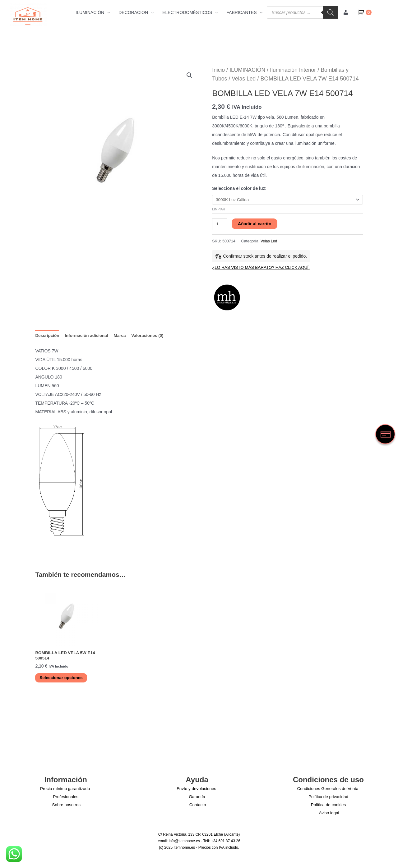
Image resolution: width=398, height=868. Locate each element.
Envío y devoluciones (196, 791)
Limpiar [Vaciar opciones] (219, 209)
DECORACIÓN (133, 12)
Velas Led (245, 79)
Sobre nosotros (67, 807)
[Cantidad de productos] (220, 225)
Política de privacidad (328, 799)
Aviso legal (329, 815)
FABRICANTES (241, 12)
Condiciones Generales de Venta (327, 791)
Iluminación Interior (296, 70)
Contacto (198, 807)
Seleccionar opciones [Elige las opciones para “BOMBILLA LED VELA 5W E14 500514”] (63, 680)
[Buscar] (330, 12)
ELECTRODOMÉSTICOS (187, 12)
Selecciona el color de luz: (239, 188)
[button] (189, 76)
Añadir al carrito (255, 224)
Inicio (219, 70)
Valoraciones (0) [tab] (151, 338)
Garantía (197, 799)
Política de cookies (329, 807)
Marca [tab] (123, 338)
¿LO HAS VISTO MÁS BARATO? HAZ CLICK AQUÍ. (263, 269)
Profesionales (66, 799)
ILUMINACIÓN (90, 12)
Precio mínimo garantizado (65, 791)
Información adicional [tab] (88, 338)
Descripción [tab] (48, 338)
